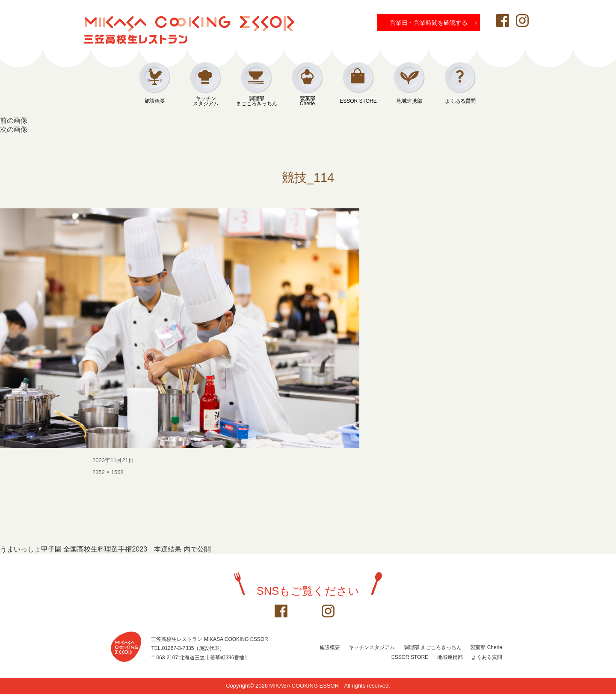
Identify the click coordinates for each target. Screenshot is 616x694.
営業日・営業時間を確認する (433, 22)
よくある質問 (460, 101)
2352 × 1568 (108, 472)
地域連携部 (409, 101)
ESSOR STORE (358, 101)
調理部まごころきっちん (257, 101)
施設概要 (155, 101)
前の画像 (14, 120)
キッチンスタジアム (206, 101)
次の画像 (14, 129)
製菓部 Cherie (486, 647)
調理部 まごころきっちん (433, 647)
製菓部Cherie (308, 101)
